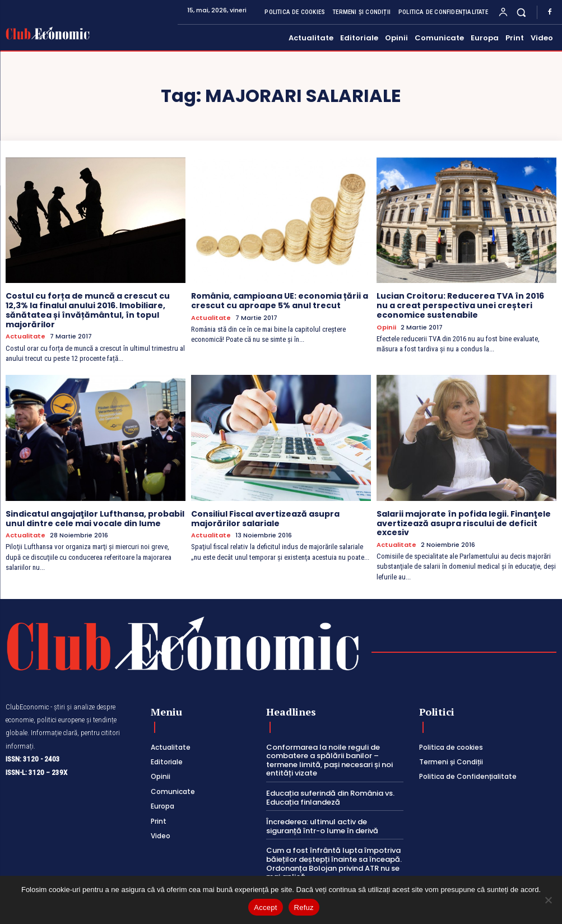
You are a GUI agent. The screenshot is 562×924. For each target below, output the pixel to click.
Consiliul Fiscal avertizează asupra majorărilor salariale (265, 519)
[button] (521, 12)
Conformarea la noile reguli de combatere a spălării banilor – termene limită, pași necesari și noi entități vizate (329, 760)
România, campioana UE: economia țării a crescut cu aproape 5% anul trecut (280, 301)
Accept (265, 907)
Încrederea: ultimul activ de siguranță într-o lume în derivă (322, 826)
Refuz (304, 907)
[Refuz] (548, 900)
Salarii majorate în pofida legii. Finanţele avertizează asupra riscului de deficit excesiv (464, 523)
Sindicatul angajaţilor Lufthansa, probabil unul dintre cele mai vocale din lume (95, 519)
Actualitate (25, 336)
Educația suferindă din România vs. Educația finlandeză (330, 798)
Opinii (386, 328)
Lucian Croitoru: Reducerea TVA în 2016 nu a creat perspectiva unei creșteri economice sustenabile (460, 305)
